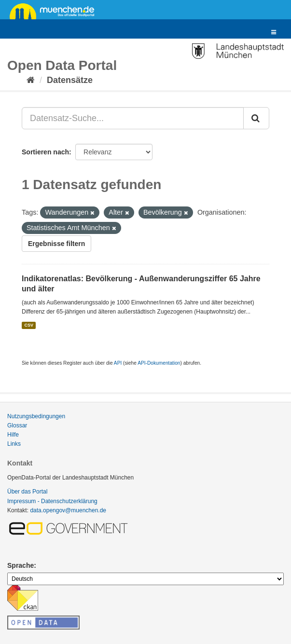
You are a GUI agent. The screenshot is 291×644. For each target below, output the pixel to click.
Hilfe (13, 435)
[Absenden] (256, 118)
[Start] (31, 80)
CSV (29, 325)
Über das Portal (27, 492)
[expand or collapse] (274, 33)
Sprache (21, 565)
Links (14, 444)
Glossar (17, 425)
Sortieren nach (45, 152)
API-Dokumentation (159, 363)
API (118, 363)
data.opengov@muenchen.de (68, 510)
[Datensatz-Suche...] (133, 118)
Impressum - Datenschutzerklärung (52, 501)
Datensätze (70, 80)
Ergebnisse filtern (56, 244)
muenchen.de (55, 11)
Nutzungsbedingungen (36, 416)
